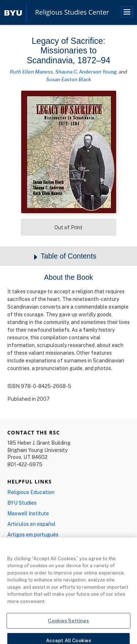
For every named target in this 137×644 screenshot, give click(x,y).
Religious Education (31, 492)
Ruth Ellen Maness (31, 71)
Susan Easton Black (68, 79)
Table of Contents (68, 256)
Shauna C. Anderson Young (86, 71)
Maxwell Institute (28, 513)
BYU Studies (22, 503)
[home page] (13, 12)
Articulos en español (31, 524)
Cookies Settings (68, 624)
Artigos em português (33, 534)
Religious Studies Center (72, 12)
